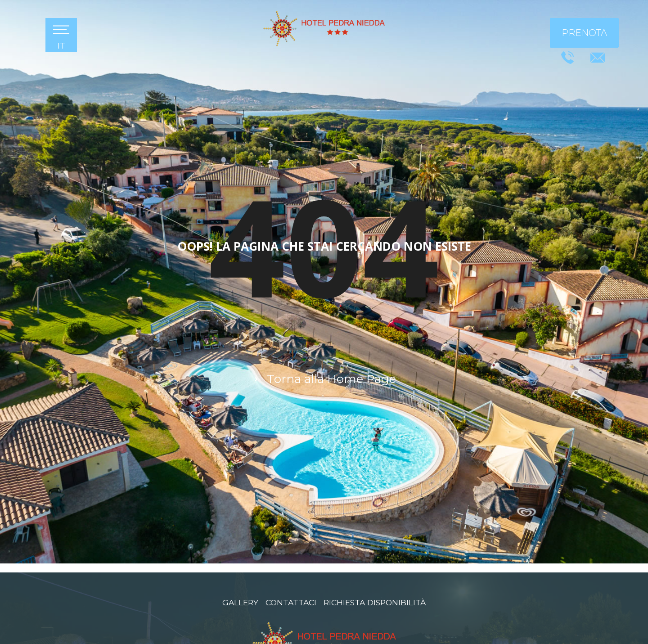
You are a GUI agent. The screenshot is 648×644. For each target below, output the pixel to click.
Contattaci (289, 602)
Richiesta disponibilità (376, 602)
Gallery (238, 602)
